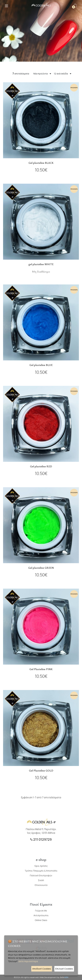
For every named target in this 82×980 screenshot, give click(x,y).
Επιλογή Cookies (64, 969)
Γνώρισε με (41, 911)
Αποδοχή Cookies (42, 969)
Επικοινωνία (41, 885)
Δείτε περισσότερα (28, 961)
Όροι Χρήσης (41, 866)
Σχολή (41, 880)
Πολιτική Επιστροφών (41, 875)
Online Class (41, 920)
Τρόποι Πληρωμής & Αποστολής (41, 871)
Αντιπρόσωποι (41, 915)
